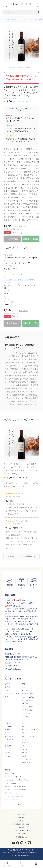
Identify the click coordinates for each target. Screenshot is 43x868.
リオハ (24, 727)
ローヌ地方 (25, 704)
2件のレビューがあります (20, 101)
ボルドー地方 (26, 691)
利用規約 (22, 821)
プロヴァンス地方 (27, 710)
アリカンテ (25, 743)
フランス (32, 20)
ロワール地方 (26, 700)
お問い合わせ (22, 814)
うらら (18, 494)
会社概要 (22, 827)
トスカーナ (9, 727)
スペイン (24, 723)
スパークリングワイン (12, 693)
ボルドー (39, 20)
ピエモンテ (9, 730)
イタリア (8, 723)
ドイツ (7, 749)
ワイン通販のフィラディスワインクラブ (15, 20)
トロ (23, 746)
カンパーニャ (9, 739)
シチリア (8, 746)
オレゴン (24, 756)
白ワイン (8, 690)
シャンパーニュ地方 (28, 697)
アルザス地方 (26, 713)
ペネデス (24, 733)
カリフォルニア (26, 759)
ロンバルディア (10, 736)
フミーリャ (25, 749)
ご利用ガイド (22, 818)
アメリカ (24, 753)
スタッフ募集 (22, 834)
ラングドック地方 (27, 707)
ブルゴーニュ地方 (27, 694)
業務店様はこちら (22, 837)
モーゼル (8, 756)
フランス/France (11, 280)
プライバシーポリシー (22, 831)
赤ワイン (8, 687)
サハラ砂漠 (20, 521)
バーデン (8, 753)
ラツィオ (8, 733)
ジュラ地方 (25, 716)
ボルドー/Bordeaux (26, 280)
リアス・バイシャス (28, 736)
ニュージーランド (27, 763)
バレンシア (25, 739)
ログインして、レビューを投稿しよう (21, 556)
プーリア (8, 743)
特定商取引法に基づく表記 (22, 824)
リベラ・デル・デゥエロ (29, 730)
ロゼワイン (9, 697)
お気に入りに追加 (31, 239)
